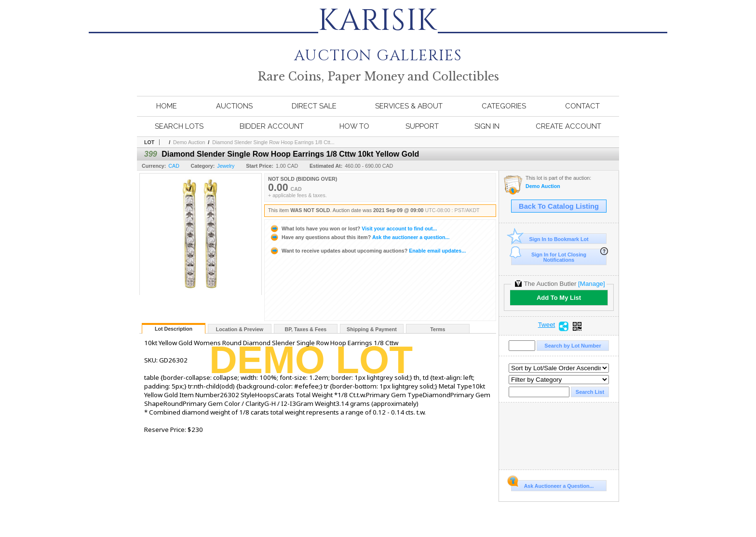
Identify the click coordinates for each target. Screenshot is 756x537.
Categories (504, 106)
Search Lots (179, 126)
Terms (438, 329)
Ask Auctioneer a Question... (552, 484)
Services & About (409, 106)
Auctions (234, 106)
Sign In (487, 126)
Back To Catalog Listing (559, 206)
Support (422, 126)
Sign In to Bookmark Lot (550, 239)
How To (354, 126)
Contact (582, 106)
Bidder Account (272, 126)
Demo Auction (189, 142)
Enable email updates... (368, 251)
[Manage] (591, 284)
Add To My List (559, 298)
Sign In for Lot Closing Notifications (549, 256)
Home (167, 106)
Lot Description (174, 329)
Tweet (547, 325)
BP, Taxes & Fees (306, 329)
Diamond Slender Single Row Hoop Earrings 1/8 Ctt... (273, 142)
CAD (174, 166)
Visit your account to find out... (353, 228)
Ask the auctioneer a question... (359, 237)
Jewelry (226, 166)
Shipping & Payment (372, 329)
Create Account (568, 126)
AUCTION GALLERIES (378, 49)
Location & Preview (240, 329)
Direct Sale (314, 106)
